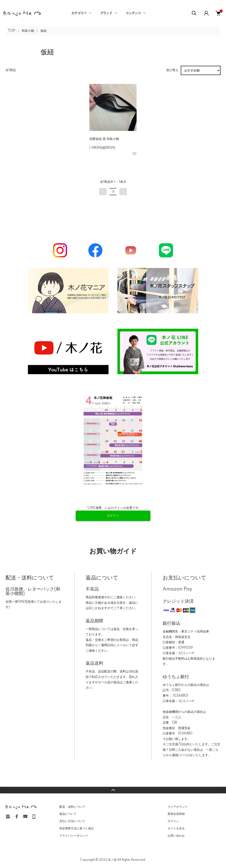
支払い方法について (72, 821)
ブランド (106, 13)
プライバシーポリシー (74, 836)
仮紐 (43, 31)
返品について (68, 814)
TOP (11, 31)
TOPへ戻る (113, 790)
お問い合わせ (176, 836)
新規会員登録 (176, 814)
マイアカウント (178, 807)
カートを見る (176, 828)
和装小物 (28, 31)
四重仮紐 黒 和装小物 (104, 139)
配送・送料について (72, 807)
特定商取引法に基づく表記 (77, 828)
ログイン (173, 821)
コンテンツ (133, 13)
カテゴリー (79, 13)
